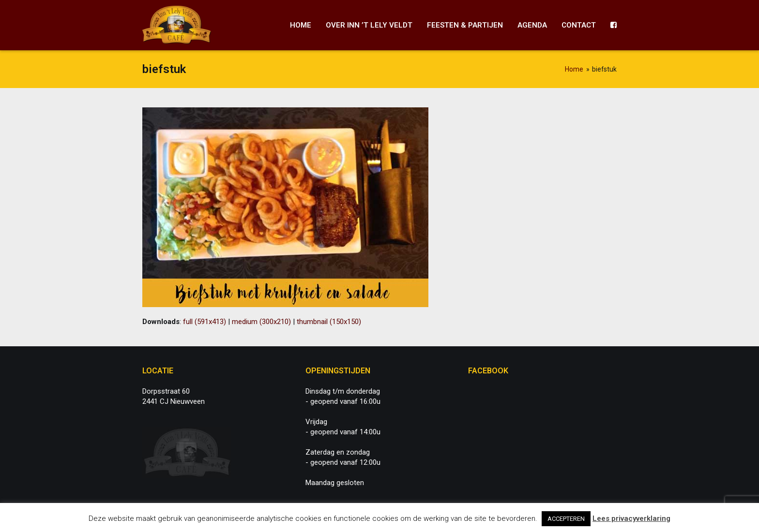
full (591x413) (205, 322)
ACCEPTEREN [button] (566, 519)
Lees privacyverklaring (631, 518)
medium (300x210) (261, 322)
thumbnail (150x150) (329, 322)
